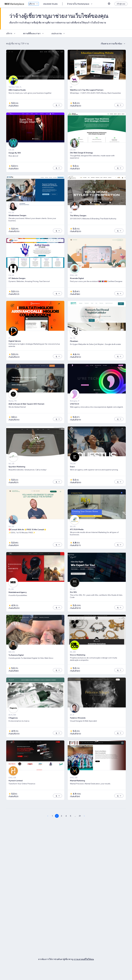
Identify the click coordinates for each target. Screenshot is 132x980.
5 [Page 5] (71, 824)
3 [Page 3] (61, 824)
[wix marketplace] (14, 4)
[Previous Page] (48, 824)
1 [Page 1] (52, 824)
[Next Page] (84, 824)
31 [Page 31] (80, 824)
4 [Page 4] (66, 824)
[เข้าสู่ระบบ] (121, 4)
